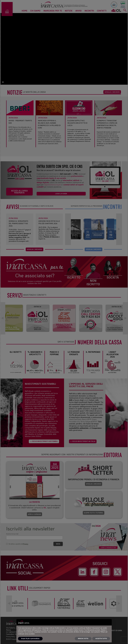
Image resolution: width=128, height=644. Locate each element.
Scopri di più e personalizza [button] (30, 639)
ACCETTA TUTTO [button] (101, 639)
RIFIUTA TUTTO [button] (83, 639)
